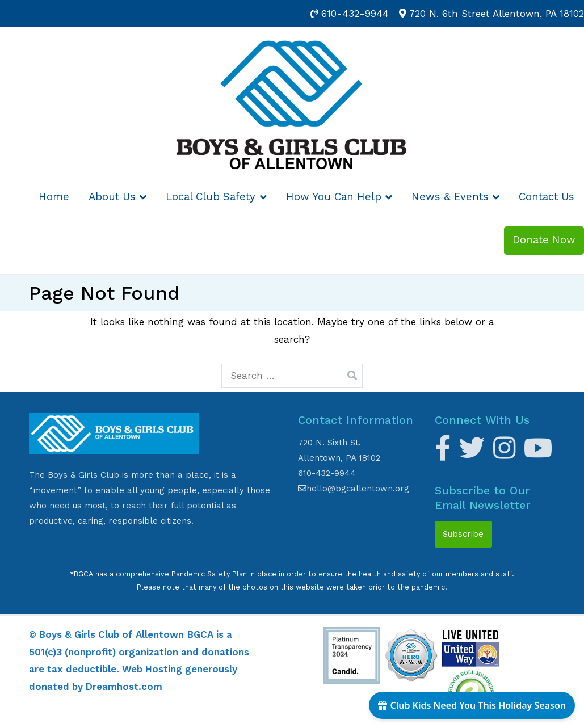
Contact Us (547, 197)
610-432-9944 (355, 14)
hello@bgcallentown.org (354, 489)
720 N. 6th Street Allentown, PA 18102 (497, 14)
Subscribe (463, 534)
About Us (112, 197)
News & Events (450, 197)
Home (54, 197)
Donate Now (544, 240)
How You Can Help (334, 197)
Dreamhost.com (124, 687)
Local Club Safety (211, 197)
